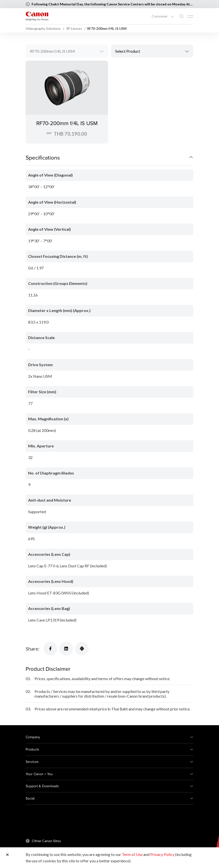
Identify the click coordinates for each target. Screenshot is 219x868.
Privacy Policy (162, 854)
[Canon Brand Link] (37, 16)
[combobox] (67, 51)
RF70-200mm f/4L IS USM (67, 123)
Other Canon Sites (46, 841)
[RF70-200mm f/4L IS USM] (67, 102)
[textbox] (152, 51)
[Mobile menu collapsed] (190, 16)
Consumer (160, 16)
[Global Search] (181, 16)
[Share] (50, 649)
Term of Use (132, 854)
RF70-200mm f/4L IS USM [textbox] (52, 51)
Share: (33, 649)
